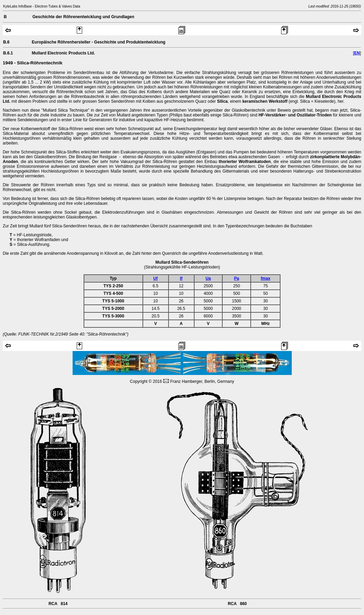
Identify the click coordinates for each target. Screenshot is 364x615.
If (181, 278)
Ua (208, 278)
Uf (156, 278)
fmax (265, 278)
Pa (237, 278)
